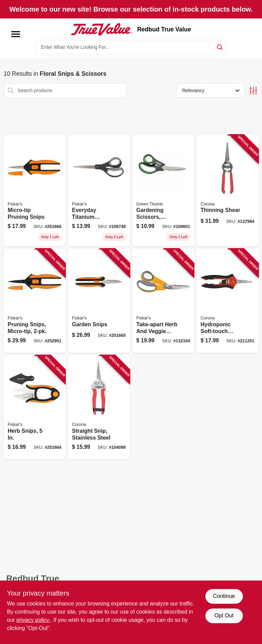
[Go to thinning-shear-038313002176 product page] (228, 191)
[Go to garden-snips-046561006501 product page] (99, 301)
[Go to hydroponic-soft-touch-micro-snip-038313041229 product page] (228, 301)
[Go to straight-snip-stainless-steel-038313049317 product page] (99, 407)
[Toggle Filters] (253, 91)
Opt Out (224, 616)
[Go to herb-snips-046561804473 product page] (35, 407)
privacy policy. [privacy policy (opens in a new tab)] (33, 620)
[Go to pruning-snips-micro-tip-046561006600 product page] (35, 301)
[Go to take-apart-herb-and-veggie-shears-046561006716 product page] (163, 301)
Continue (224, 596)
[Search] (220, 47)
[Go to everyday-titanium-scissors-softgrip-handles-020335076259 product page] (99, 191)
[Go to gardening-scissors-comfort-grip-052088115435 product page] (163, 191)
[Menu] (16, 34)
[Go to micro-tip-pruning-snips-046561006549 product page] (35, 191)
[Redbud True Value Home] (102, 29)
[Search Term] (131, 47)
